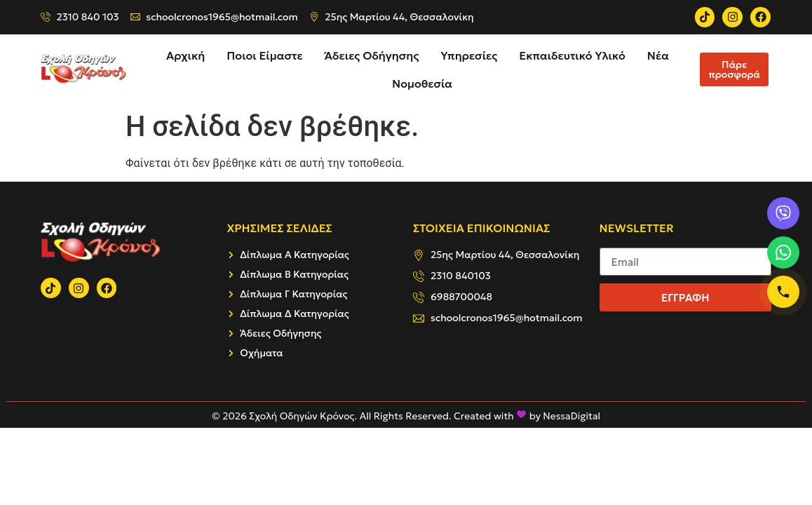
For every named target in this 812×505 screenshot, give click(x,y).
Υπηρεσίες (469, 55)
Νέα (658, 55)
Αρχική (185, 55)
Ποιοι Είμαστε (264, 55)
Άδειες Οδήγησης (372, 55)
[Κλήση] (783, 292)
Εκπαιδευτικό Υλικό (572, 55)
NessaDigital (571, 416)
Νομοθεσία (422, 83)
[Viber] (783, 213)
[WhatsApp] (783, 252)
